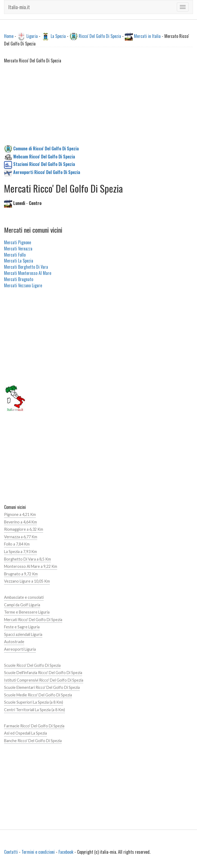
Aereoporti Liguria (20, 649)
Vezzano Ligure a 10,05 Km (27, 581)
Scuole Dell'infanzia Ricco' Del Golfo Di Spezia (43, 673)
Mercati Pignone (18, 242)
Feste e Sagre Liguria (22, 627)
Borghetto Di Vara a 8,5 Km (27, 559)
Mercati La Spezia (19, 261)
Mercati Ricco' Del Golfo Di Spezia (33, 620)
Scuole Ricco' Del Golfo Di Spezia (32, 665)
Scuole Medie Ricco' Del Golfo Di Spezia (38, 695)
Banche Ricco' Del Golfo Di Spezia (33, 741)
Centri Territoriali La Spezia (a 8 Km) (34, 710)
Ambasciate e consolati (24, 597)
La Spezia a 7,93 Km (20, 552)
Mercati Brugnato (19, 279)
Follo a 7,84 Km (17, 544)
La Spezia (58, 36)
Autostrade (14, 642)
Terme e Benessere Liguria (27, 612)
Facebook (66, 852)
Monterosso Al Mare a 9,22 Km (31, 566)
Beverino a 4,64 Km (20, 522)
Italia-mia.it (19, 7)
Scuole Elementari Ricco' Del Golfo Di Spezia (42, 687)
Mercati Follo (15, 255)
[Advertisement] (98, 107)
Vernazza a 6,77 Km (21, 537)
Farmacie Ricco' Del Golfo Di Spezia (34, 726)
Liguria (32, 36)
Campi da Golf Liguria (22, 605)
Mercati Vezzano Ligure (23, 285)
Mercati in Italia (147, 36)
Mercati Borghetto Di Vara (26, 267)
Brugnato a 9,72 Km (21, 574)
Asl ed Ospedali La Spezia (25, 733)
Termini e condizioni (38, 852)
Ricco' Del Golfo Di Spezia (100, 36)
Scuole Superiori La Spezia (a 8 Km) (34, 702)
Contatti (11, 852)
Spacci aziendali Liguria (23, 634)
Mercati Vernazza (18, 249)
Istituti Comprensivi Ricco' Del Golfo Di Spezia (44, 680)
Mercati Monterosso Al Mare (28, 273)
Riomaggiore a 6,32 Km (24, 529)
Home (9, 36)
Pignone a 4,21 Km (20, 514)
